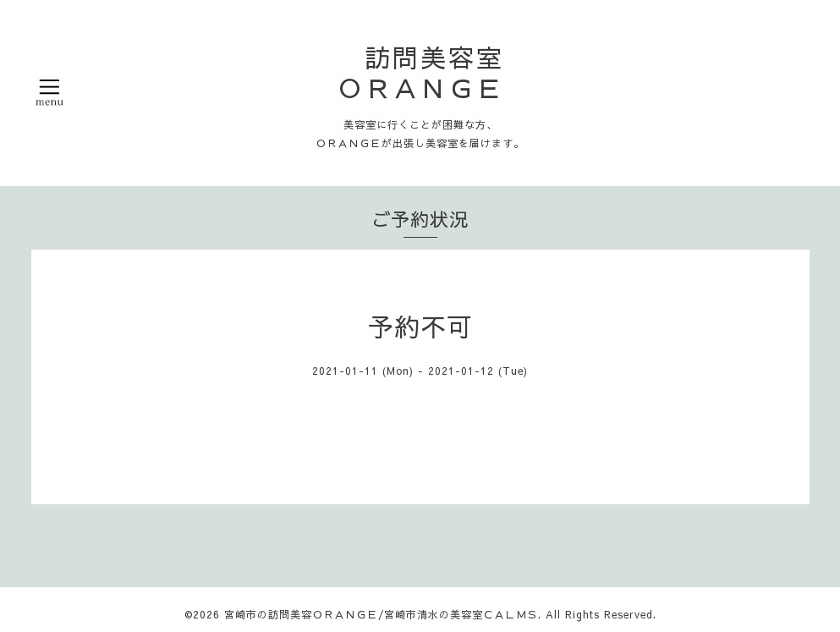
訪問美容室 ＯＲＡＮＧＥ (434, 72)
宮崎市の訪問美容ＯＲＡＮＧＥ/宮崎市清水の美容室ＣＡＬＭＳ (381, 614)
